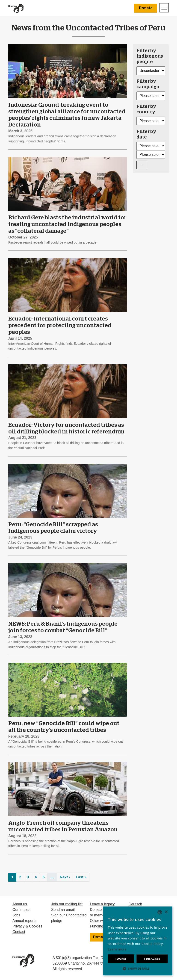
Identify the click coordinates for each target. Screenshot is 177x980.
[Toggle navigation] (164, 8)
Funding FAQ (101, 926)
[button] (138, 968)
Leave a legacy (102, 904)
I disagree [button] (152, 959)
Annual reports (24, 921)
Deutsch (135, 904)
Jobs (16, 915)
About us (20, 904)
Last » (81, 877)
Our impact (21, 910)
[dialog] (138, 941)
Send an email (63, 910)
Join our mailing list (67, 904)
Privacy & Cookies (27, 926)
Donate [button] (146, 8)
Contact (19, 932)
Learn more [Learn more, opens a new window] (117, 949)
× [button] (166, 912)
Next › (65, 877)
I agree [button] (121, 959)
